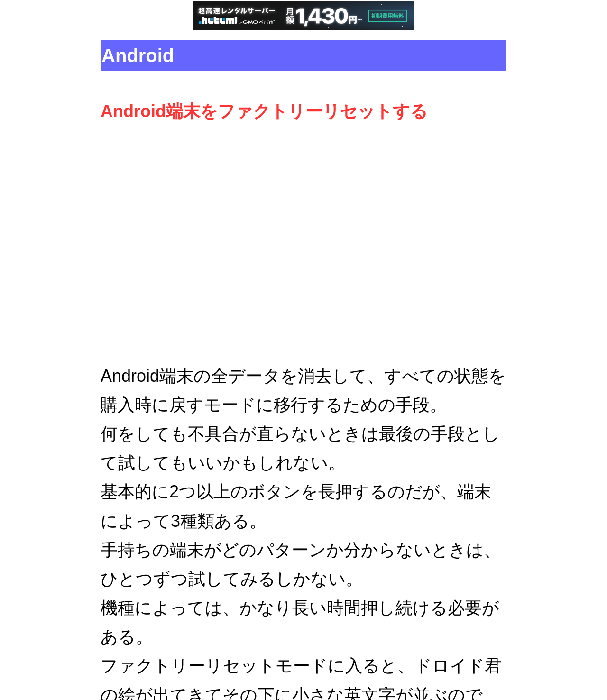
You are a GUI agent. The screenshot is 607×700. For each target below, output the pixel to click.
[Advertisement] (303, 244)
